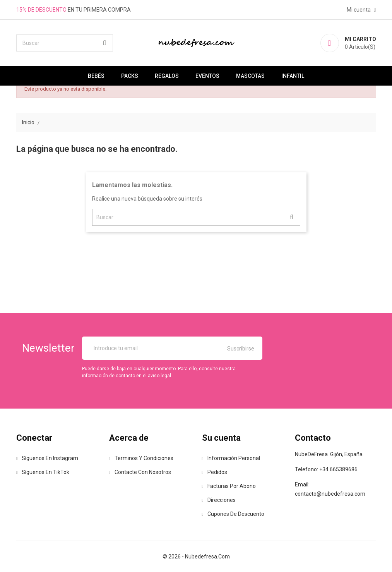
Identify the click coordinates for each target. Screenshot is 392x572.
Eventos (207, 76)
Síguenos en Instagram (47, 458)
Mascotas (250, 76)
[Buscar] (65, 43)
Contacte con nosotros (140, 472)
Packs (130, 76)
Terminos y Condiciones (141, 458)
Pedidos (215, 472)
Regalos (167, 76)
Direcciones (219, 500)
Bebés (96, 76)
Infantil (293, 76)
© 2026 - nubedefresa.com (196, 557)
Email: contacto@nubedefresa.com (330, 489)
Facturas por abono (229, 486)
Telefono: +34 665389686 (326, 469)
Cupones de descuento (233, 514)
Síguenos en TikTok (43, 472)
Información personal (231, 458)
